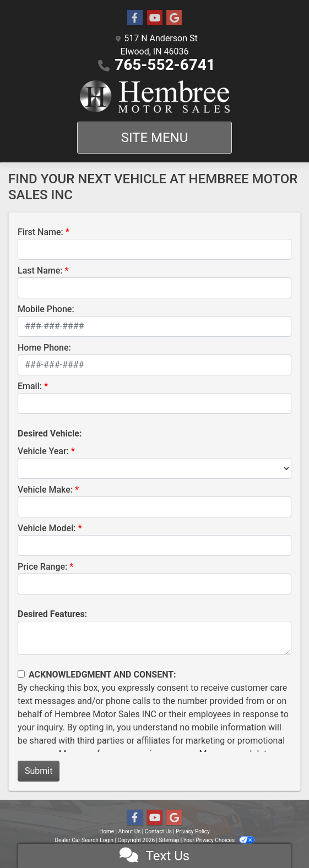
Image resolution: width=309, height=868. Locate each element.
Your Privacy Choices (219, 840)
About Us (130, 831)
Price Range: (42, 567)
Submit (39, 771)
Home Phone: (44, 348)
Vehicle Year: (43, 451)
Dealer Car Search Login (84, 840)
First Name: (40, 232)
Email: (30, 386)
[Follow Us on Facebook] (135, 18)
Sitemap (169, 840)
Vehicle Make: (45, 490)
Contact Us (158, 831)
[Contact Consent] (21, 674)
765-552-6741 (165, 65)
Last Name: (40, 271)
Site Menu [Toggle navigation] (155, 138)
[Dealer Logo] (155, 97)
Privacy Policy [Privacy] (193, 831)
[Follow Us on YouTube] (155, 18)
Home (107, 831)
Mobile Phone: (46, 309)
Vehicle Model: (47, 528)
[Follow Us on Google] (174, 18)
